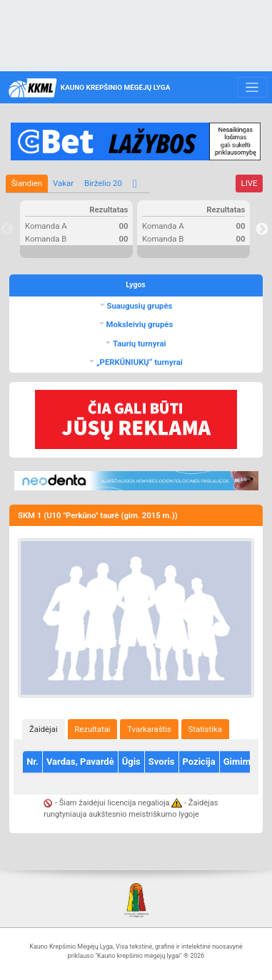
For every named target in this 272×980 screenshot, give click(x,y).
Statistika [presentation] (205, 729)
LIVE (250, 183)
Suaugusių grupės (139, 306)
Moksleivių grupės (139, 324)
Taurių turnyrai (138, 344)
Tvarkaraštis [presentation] (149, 729)
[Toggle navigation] (252, 88)
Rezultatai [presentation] (92, 729)
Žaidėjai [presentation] (44, 729)
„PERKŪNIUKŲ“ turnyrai (138, 362)
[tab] (43, 729)
